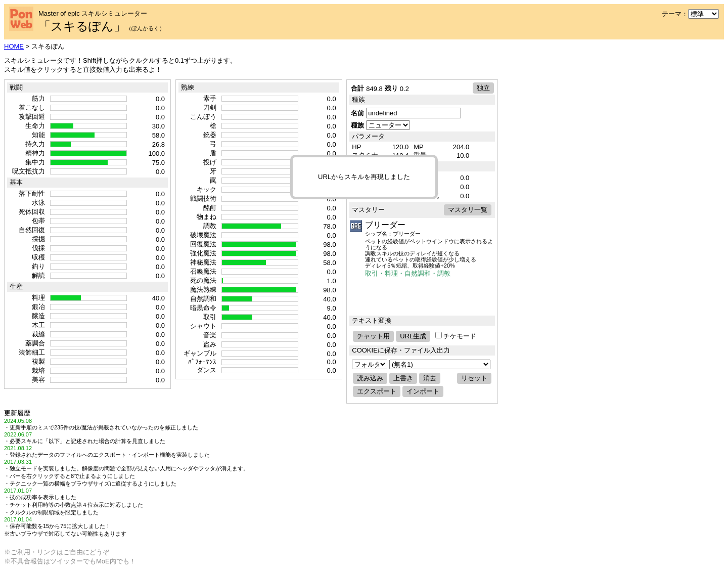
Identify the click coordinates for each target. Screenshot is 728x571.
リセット (474, 378)
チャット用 (373, 336)
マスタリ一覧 (468, 210)
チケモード (456, 336)
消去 (430, 378)
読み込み (370, 378)
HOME (14, 46)
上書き (403, 378)
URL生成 (413, 336)
